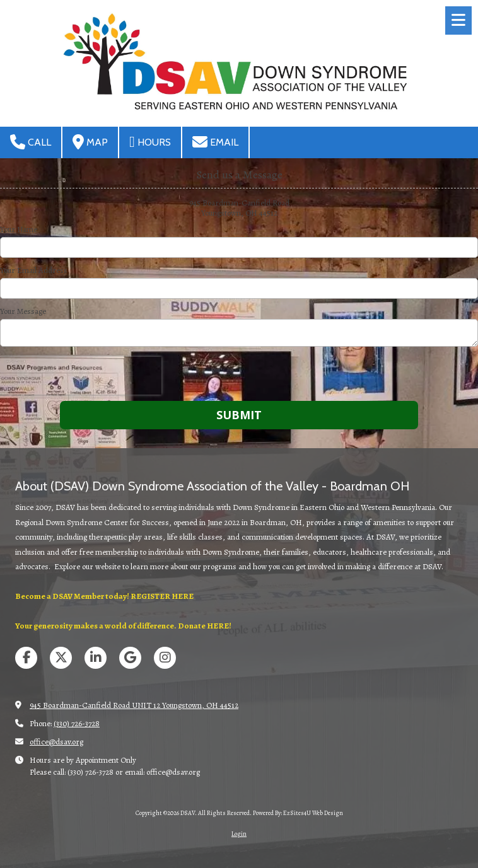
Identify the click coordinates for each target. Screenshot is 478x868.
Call (31, 142)
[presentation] (81, 376)
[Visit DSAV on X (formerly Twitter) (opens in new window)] (61, 658)
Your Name (19, 229)
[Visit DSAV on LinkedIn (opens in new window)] (96, 658)
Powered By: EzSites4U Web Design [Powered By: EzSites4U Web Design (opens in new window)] (298, 813)
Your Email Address (34, 270)
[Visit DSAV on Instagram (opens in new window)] (165, 658)
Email (215, 142)
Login (239, 834)
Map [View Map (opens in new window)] (90, 142)
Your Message (23, 311)
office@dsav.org (56, 742)
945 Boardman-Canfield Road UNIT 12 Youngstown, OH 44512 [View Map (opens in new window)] (134, 705)
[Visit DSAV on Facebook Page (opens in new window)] (26, 658)
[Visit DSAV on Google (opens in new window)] (130, 658)
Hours (150, 142)
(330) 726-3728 (77, 723)
